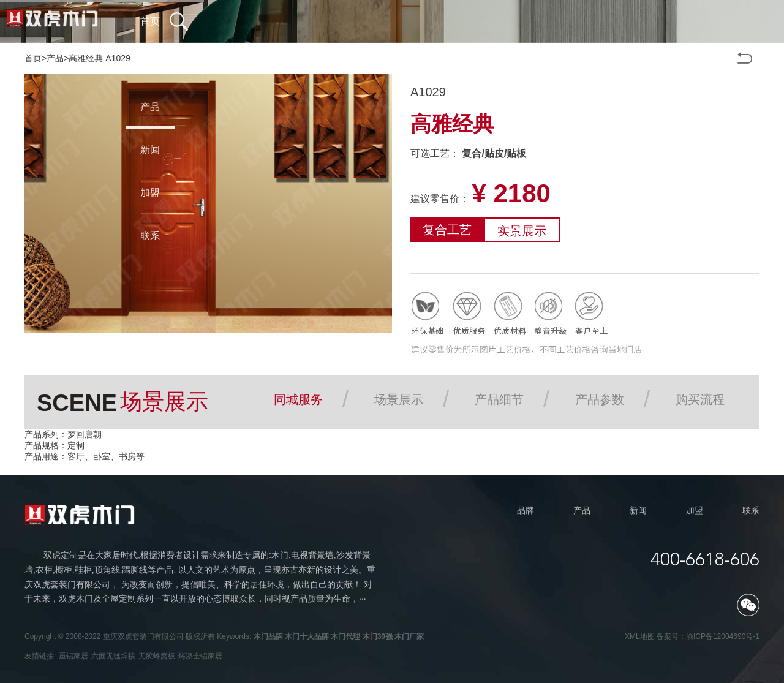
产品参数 (600, 399)
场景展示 (399, 399)
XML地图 (640, 636)
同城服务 (298, 399)
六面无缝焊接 (113, 656)
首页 (33, 58)
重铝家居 (73, 656)
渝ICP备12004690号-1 (723, 636)
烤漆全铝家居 (200, 656)
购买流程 (700, 399)
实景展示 (522, 231)
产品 (55, 58)
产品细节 (499, 399)
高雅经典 (86, 58)
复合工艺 (447, 230)
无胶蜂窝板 (157, 656)
